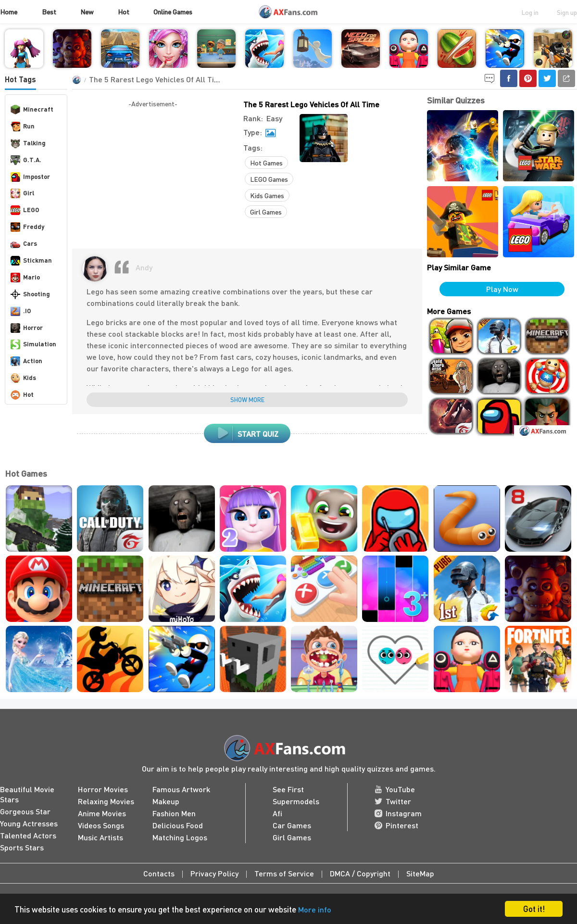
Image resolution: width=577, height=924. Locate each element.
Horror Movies (103, 789)
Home (9, 12)
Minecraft (32, 110)
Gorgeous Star (25, 811)
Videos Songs (101, 825)
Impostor (30, 177)
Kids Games (267, 195)
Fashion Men (174, 813)
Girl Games (266, 212)
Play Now (502, 289)
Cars (24, 244)
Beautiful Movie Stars (27, 794)
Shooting (30, 294)
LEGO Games (269, 179)
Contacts (159, 873)
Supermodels (296, 801)
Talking (28, 143)
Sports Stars (22, 847)
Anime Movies (102, 813)
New (87, 12)
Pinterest (396, 825)
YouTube (395, 789)
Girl (22, 193)
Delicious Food (178, 825)
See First (288, 789)
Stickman (31, 261)
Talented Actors (28, 835)
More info (315, 909)
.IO (21, 311)
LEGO (25, 210)
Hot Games (266, 163)
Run (23, 127)
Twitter (393, 801)
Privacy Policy (214, 873)
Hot (124, 12)
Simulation (33, 344)
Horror (27, 328)
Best (49, 12)
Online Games (173, 12)
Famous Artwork (181, 789)
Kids (23, 378)
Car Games (292, 825)
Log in (530, 12)
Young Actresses (29, 823)
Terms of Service (284, 873)
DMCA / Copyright (360, 873)
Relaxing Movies (106, 801)
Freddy (27, 227)
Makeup (166, 801)
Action (26, 361)
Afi (277, 813)
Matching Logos (180, 837)
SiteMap (420, 873)
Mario (25, 278)
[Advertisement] (153, 177)
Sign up (567, 12)
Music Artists (100, 837)
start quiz (247, 433)
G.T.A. (26, 160)
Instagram (398, 813)
